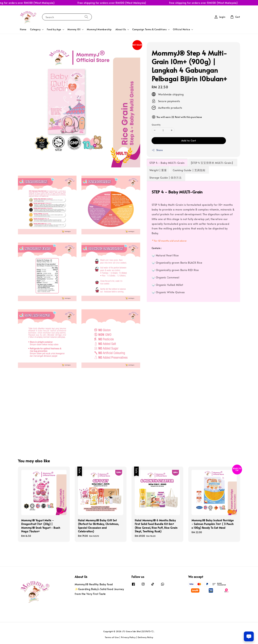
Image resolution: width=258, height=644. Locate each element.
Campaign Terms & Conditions (149, 29)
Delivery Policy (145, 637)
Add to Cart (189, 140)
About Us (121, 29)
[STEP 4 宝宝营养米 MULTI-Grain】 (213, 163)
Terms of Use (112, 637)
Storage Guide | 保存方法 (166, 177)
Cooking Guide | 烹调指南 (189, 170)
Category (35, 29)
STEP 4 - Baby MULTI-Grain (167, 163)
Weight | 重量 (158, 170)
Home (23, 29)
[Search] (86, 17)
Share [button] (157, 150)
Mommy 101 (74, 29)
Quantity (156, 125)
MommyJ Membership (99, 29)
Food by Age (54, 29)
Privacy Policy (128, 637)
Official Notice (181, 29)
